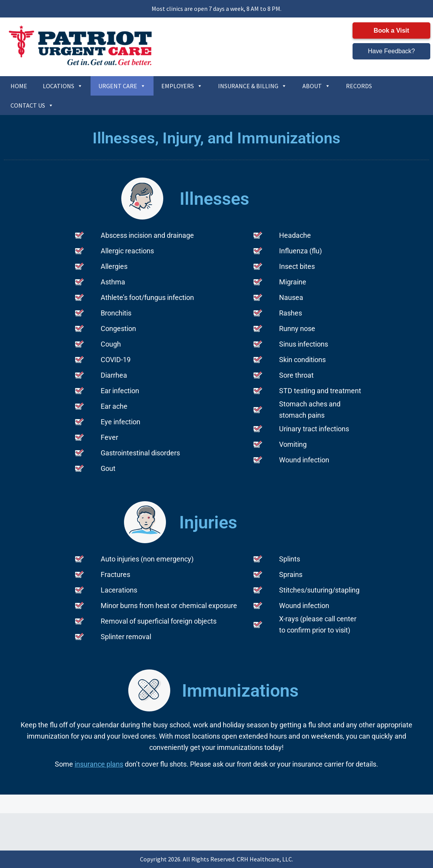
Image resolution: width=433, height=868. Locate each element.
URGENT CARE (122, 86)
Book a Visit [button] (391, 31)
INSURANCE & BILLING (252, 86)
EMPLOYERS (182, 86)
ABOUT (316, 86)
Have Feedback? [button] (392, 51)
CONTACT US (32, 105)
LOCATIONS (63, 86)
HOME (19, 86)
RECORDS (359, 86)
